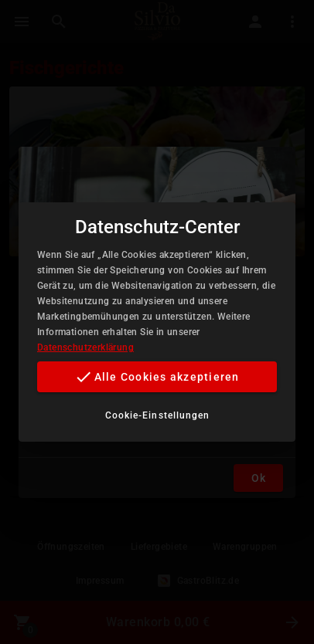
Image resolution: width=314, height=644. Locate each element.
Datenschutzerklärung (85, 347)
